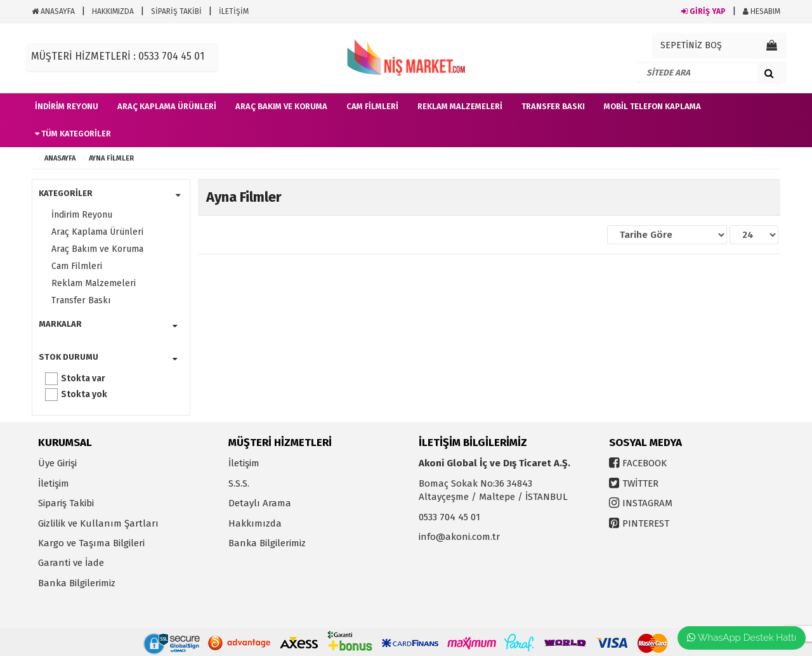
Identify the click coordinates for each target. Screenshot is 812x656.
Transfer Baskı (81, 300)
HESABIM (762, 11)
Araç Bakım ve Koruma (97, 249)
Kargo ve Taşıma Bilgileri (91, 543)
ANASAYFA (53, 11)
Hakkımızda (255, 523)
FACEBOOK (645, 463)
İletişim (54, 483)
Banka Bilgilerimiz (77, 583)
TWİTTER (640, 483)
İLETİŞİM (234, 11)
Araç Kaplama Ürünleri (97, 232)
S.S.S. (239, 483)
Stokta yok (84, 394)
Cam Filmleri (77, 266)
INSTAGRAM (647, 503)
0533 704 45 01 (449, 517)
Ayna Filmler (111, 158)
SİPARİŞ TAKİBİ (176, 11)
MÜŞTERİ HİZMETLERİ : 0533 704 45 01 (118, 56)
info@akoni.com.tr (459, 537)
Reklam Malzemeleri (94, 283)
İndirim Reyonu (82, 215)
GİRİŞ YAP (704, 11)
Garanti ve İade (71, 563)
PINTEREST (646, 523)
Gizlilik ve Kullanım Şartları (98, 523)
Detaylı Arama (260, 503)
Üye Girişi (57, 463)
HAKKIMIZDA (113, 11)
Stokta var (83, 378)
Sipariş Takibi (66, 503)
